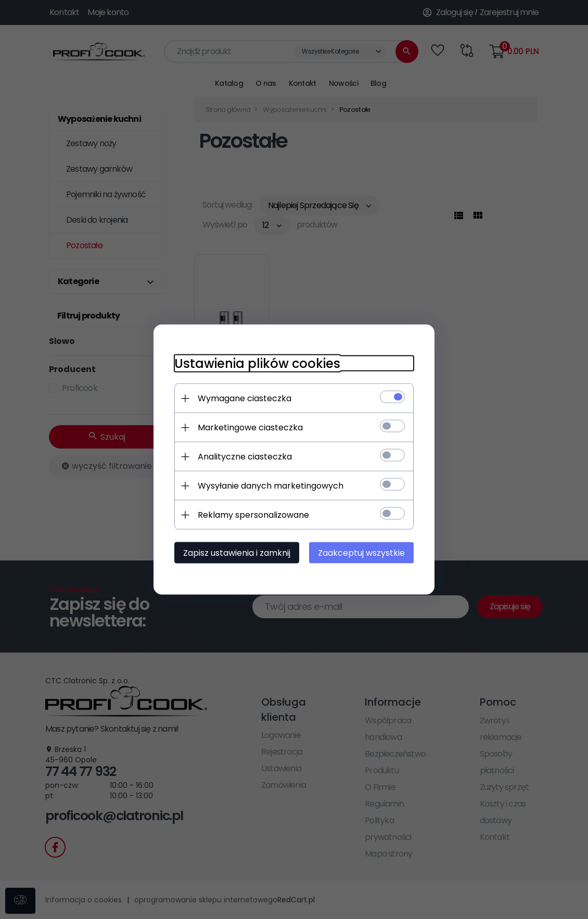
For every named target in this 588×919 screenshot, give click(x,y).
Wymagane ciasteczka (245, 398)
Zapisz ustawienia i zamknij (237, 553)
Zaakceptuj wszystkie (361, 553)
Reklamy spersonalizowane (253, 515)
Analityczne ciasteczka (245, 457)
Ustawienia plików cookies (257, 363)
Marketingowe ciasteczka (250, 427)
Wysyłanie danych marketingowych (271, 486)
